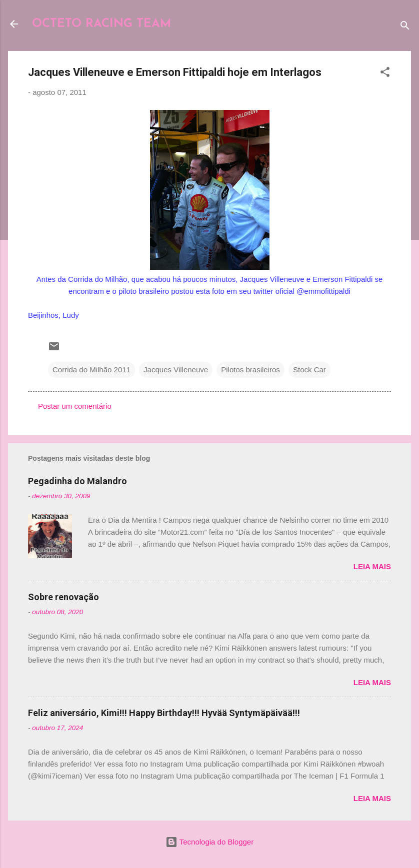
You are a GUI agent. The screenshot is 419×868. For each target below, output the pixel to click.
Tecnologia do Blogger (209, 842)
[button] (385, 74)
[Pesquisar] (405, 27)
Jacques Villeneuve (176, 370)
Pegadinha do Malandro (77, 481)
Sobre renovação (63, 597)
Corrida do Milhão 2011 (91, 370)
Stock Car (309, 370)
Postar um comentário (75, 406)
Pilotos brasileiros (250, 370)
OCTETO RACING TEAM (101, 24)
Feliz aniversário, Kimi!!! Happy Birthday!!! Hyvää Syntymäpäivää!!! (164, 713)
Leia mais (372, 566)
